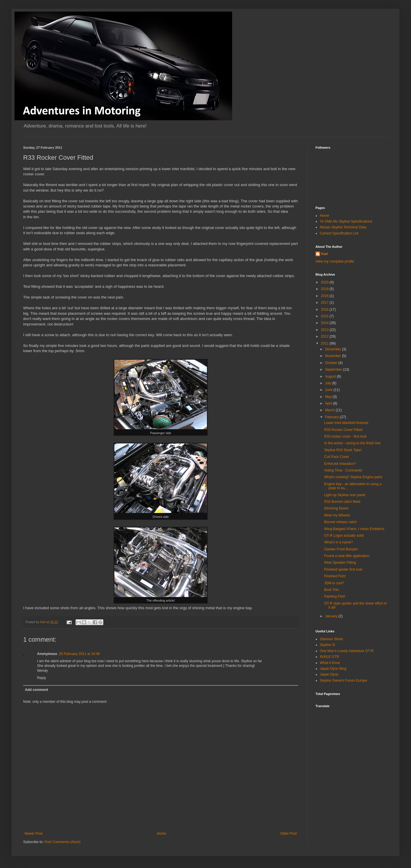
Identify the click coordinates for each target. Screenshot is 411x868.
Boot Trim (332, 590)
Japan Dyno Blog (333, 669)
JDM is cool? (334, 583)
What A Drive (330, 663)
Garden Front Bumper (341, 549)
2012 (325, 336)
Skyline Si (327, 645)
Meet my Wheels (337, 515)
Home (162, 834)
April (329, 403)
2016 (325, 310)
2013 (325, 330)
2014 (325, 323)
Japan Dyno (329, 674)
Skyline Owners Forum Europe (343, 680)
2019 (325, 289)
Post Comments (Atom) (62, 842)
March (330, 410)
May (329, 397)
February (332, 417)
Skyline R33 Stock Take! (343, 450)
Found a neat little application (347, 556)
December (334, 349)
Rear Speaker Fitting (340, 563)
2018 (325, 296)
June (329, 390)
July (329, 383)
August (331, 376)
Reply (42, 678)
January (332, 616)
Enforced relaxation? (340, 464)
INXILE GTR (330, 657)
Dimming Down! (336, 508)
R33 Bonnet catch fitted (342, 502)
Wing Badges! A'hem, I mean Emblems (354, 529)
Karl (325, 254)
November (334, 356)
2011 (325, 343)
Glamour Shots (331, 639)
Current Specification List (339, 233)
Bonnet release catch (341, 522)
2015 (325, 316)
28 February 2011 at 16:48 (79, 654)
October (332, 363)
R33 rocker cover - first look (345, 436)
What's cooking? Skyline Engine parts (353, 477)
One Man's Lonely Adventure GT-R (347, 651)
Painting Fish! (335, 596)
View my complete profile (335, 261)
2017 (325, 303)
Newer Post (34, 834)
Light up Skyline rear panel (345, 495)
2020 (325, 282)
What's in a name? (338, 542)
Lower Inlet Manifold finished (346, 423)
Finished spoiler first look (343, 569)
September (334, 370)
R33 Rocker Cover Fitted (343, 430)
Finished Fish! (335, 576)
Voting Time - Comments (343, 470)
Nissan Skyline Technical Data (343, 227)
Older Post (288, 834)
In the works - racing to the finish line (352, 443)
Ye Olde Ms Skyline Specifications (346, 221)
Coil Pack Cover (337, 457)
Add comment (36, 690)
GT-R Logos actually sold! (344, 536)
